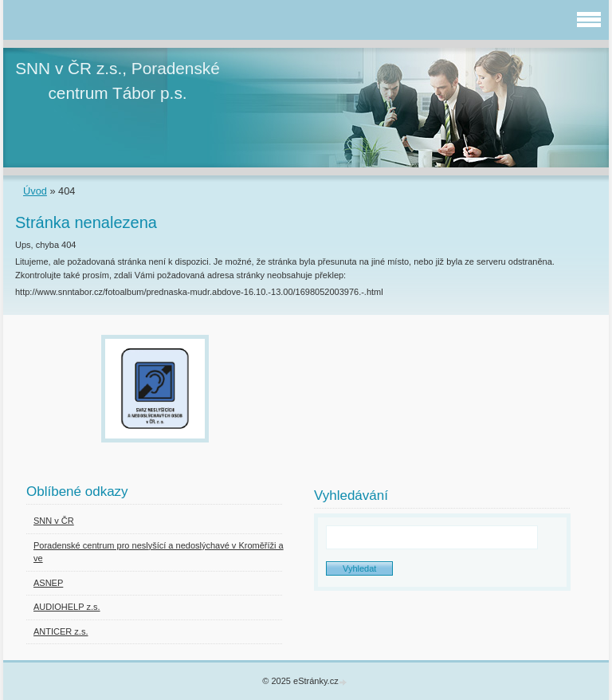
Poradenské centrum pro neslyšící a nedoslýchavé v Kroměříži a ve (159, 552)
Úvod (35, 191)
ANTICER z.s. (61, 631)
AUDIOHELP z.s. (67, 607)
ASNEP (48, 583)
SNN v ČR (54, 521)
